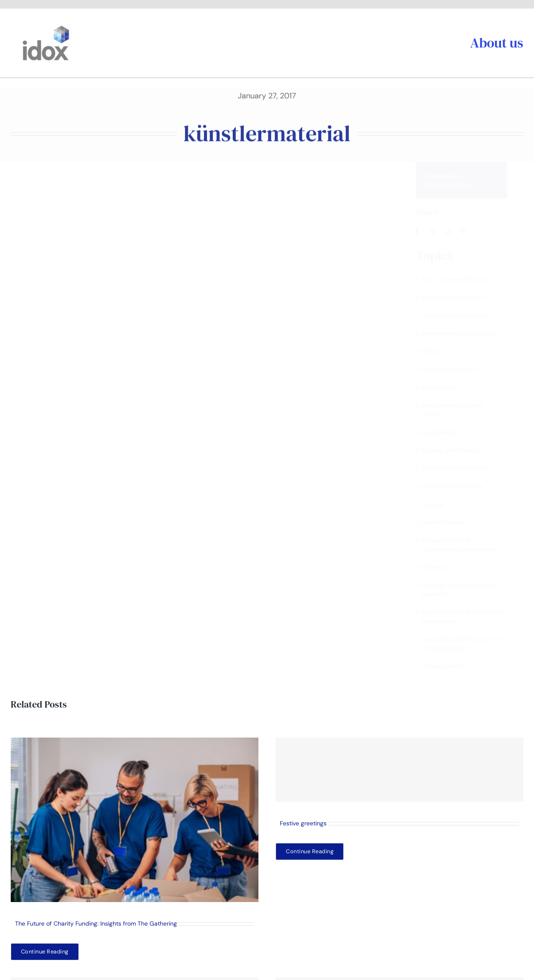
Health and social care (460, 486)
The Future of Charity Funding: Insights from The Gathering (96, 923)
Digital (437, 351)
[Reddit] (456, 232)
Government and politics (463, 468)
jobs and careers (452, 522)
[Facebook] (425, 232)
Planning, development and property (466, 590)
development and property (466, 333)
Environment (446, 432)
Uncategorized (454, 185)
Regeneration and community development (469, 617)
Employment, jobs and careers (459, 410)
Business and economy (460, 297)
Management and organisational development (467, 545)
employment (446, 387)
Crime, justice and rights (462, 315)
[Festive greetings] (399, 770)
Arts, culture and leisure (461, 279)
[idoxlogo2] (46, 27)
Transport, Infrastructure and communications (469, 644)
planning (440, 567)
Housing (440, 504)
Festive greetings (303, 823)
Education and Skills (456, 369)
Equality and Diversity (459, 450)
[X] (440, 232)
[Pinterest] (471, 232)
